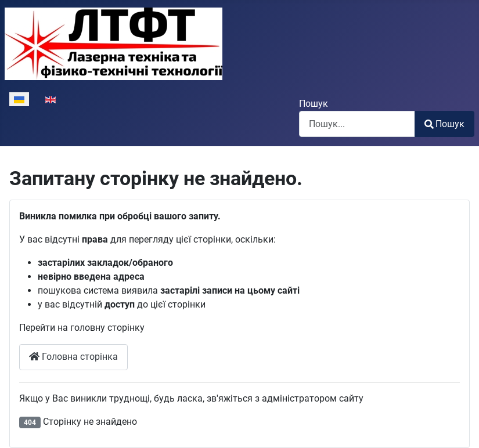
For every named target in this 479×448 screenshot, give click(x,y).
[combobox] (357, 124)
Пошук (314, 104)
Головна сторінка (73, 357)
